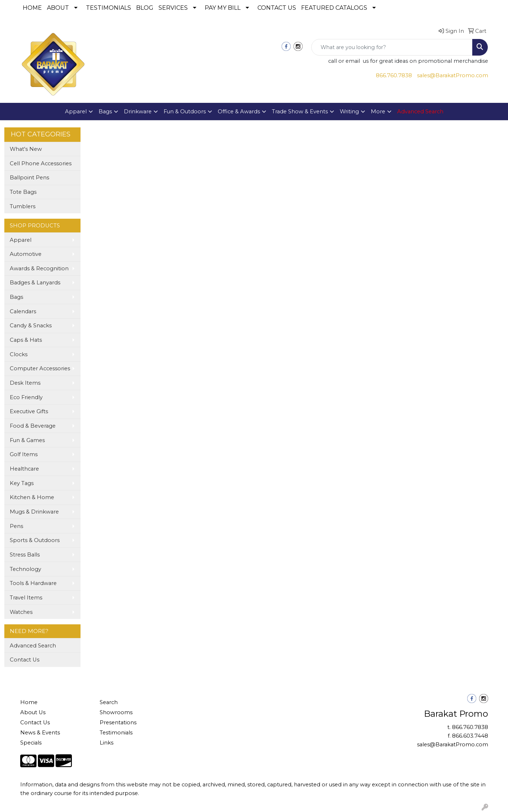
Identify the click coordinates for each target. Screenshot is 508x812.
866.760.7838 (394, 75)
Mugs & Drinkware (34, 512)
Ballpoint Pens (29, 178)
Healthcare (24, 469)
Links (107, 743)
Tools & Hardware (33, 583)
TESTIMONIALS (108, 8)
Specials (31, 743)
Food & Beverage (33, 426)
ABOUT (58, 8)
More (378, 112)
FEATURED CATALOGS (334, 8)
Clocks (19, 354)
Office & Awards (239, 112)
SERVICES (173, 8)
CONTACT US (277, 8)
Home (29, 702)
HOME (32, 8)
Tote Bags (23, 192)
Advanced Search (33, 646)
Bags (105, 112)
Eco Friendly (26, 397)
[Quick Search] (392, 47)
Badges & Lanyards (35, 283)
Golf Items (24, 454)
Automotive (26, 254)
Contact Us (25, 660)
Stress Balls (25, 555)
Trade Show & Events (300, 112)
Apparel (76, 112)
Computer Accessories (40, 368)
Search (109, 702)
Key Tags (22, 483)
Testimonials (116, 733)
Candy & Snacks (31, 326)
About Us (33, 712)
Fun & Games (27, 440)
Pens (16, 526)
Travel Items (26, 598)
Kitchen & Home (32, 497)
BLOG (145, 8)
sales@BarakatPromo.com (453, 75)
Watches (21, 612)
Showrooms (116, 712)
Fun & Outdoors (185, 112)
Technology (25, 569)
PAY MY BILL (223, 8)
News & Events (40, 733)
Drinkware (138, 112)
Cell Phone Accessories (41, 163)
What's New (26, 149)
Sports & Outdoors (35, 540)
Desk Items (25, 383)
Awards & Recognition (39, 269)
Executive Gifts (29, 411)
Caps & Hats (26, 340)
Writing (349, 112)
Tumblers (23, 206)
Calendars (23, 311)
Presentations (118, 722)
